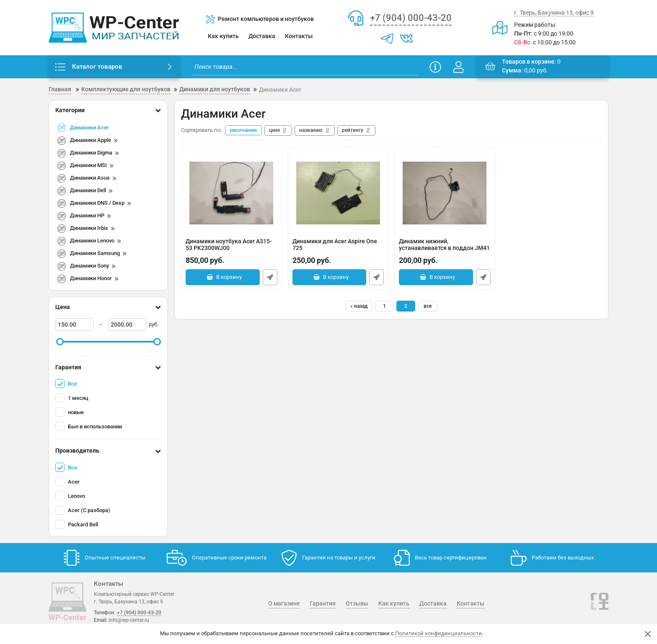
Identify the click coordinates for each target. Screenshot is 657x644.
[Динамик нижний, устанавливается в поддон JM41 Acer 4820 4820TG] (445, 193)
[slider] (60, 342)
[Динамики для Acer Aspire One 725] (338, 193)
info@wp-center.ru (129, 620)
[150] (74, 325)
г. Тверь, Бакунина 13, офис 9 (554, 13)
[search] (305, 67)
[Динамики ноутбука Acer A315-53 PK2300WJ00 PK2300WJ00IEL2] (232, 193)
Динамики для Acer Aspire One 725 (338, 249)
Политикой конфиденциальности (438, 633)
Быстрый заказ (270, 277)
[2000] (127, 325)
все (428, 306)
